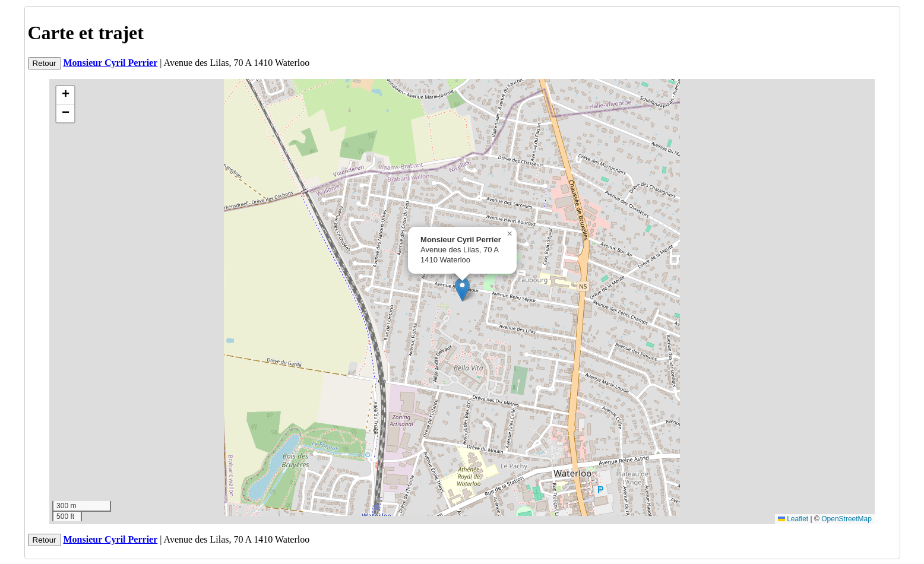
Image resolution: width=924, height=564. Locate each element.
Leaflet (793, 519)
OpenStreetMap (847, 519)
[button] (462, 289)
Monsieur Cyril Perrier (111, 63)
